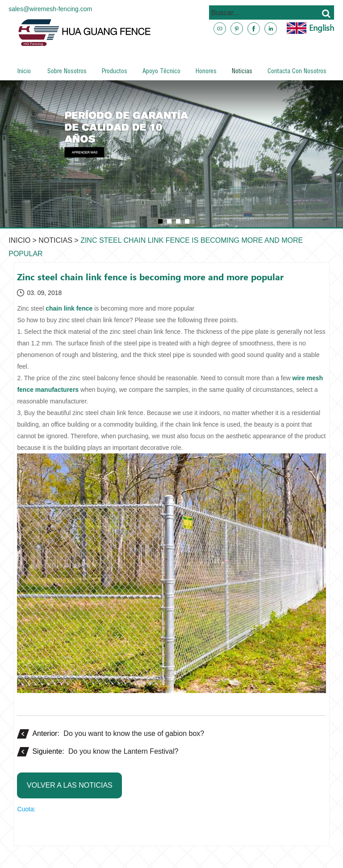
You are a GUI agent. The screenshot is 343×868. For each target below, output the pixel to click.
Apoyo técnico (161, 72)
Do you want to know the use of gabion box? (134, 733)
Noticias (242, 72)
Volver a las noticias (70, 785)
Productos (115, 72)
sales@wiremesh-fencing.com (50, 9)
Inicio (24, 72)
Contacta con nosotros (297, 72)
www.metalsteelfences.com (285, 59)
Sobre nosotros (67, 72)
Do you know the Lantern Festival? (123, 751)
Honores (206, 72)
